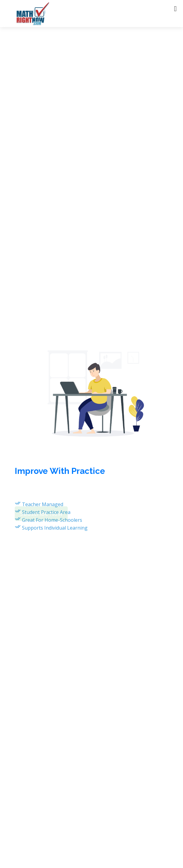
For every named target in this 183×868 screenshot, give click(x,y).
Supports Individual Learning (55, 528)
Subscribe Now (41, 515)
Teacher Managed (43, 504)
